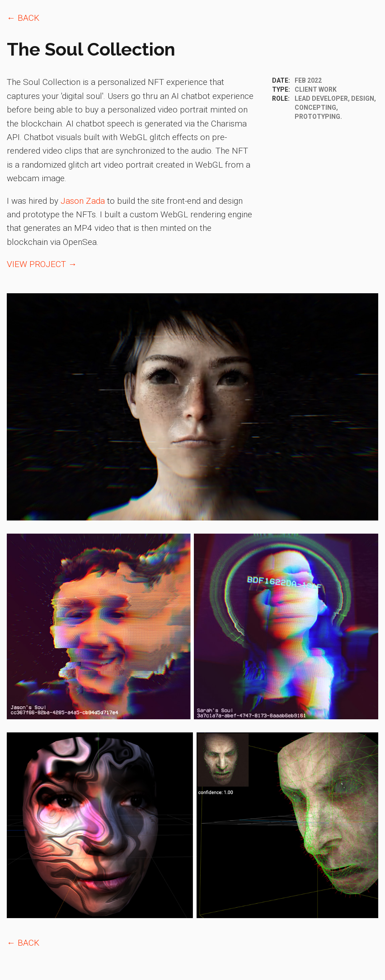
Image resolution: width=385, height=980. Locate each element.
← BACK (23, 18)
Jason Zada (83, 201)
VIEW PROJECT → (42, 264)
